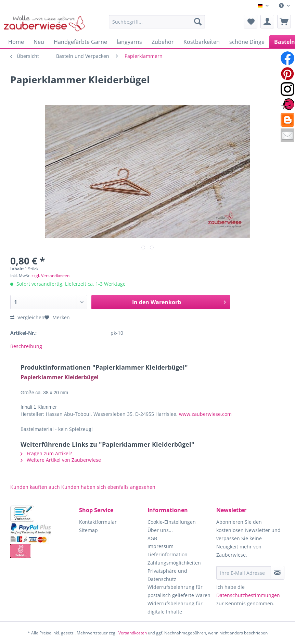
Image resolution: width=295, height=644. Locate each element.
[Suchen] (198, 22)
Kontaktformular (98, 522)
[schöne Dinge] (247, 42)
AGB (152, 538)
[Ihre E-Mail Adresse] (244, 573)
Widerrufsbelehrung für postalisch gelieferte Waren (179, 591)
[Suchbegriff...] (157, 22)
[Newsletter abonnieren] (278, 573)
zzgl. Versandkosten (50, 276)
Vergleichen (27, 317)
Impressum (161, 546)
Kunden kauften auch (35, 487)
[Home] (16, 42)
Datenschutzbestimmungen (248, 595)
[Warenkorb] (284, 22)
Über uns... (160, 530)
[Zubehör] (163, 42)
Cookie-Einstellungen (172, 522)
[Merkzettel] (251, 22)
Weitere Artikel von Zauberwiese (61, 460)
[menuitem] (284, 6)
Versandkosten (133, 633)
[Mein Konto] (267, 22)
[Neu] (39, 42)
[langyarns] (129, 42)
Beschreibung (26, 346)
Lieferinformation (168, 554)
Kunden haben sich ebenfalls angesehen (108, 487)
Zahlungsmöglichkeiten (174, 563)
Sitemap (88, 530)
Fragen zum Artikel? (46, 453)
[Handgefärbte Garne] (80, 42)
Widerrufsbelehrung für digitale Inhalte (175, 608)
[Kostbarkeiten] (202, 42)
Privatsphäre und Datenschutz (167, 575)
